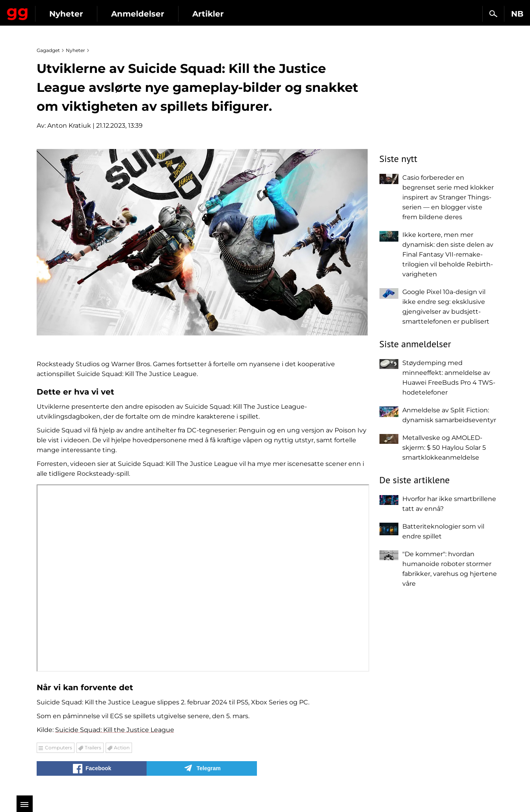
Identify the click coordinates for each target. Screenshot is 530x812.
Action (122, 748)
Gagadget (53, 10)
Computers (59, 748)
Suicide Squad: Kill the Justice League (115, 730)
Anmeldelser (209, 14)
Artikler (279, 14)
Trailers (93, 748)
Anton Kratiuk (69, 126)
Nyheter (137, 14)
